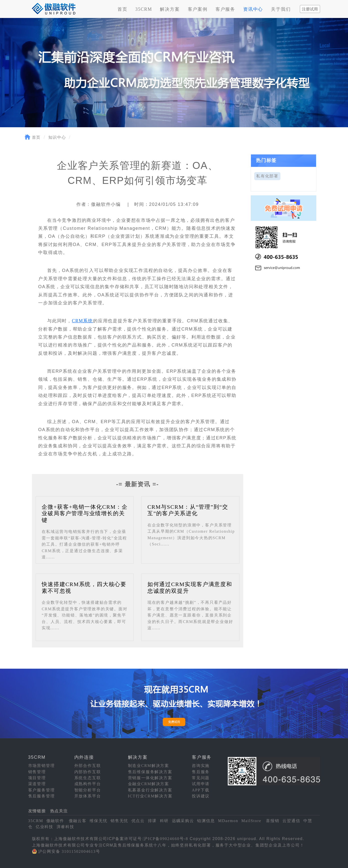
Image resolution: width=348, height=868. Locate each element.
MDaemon (228, 821)
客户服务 (225, 9)
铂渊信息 (206, 821)
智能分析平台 (88, 790)
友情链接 (37, 811)
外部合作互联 (88, 766)
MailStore (251, 821)
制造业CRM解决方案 (149, 766)
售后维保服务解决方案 (150, 772)
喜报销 (273, 821)
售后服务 (201, 772)
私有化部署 (267, 176)
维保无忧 (98, 821)
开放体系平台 (88, 796)
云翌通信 (291, 821)
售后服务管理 (42, 796)
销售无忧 (119, 821)
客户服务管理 (42, 790)
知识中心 (57, 137)
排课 (152, 821)
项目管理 (37, 778)
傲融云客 (78, 821)
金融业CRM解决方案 (149, 784)
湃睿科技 (65, 827)
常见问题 (201, 778)
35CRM (144, 9)
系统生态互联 (88, 778)
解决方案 (170, 9)
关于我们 (281, 9)
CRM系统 (82, 321)
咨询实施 (201, 766)
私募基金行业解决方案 (150, 790)
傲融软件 (55, 821)
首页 (122, 9)
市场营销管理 (42, 766)
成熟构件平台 (88, 784)
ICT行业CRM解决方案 (150, 796)
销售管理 (37, 772)
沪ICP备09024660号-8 (166, 839)
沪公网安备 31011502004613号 (69, 851)
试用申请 (201, 784)
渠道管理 (37, 784)
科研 (164, 821)
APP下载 (201, 790)
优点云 (138, 821)
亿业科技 (45, 827)
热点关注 (59, 811)
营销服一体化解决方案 (150, 778)
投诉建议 (201, 796)
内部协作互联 (88, 772)
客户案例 (198, 9)
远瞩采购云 (183, 821)
